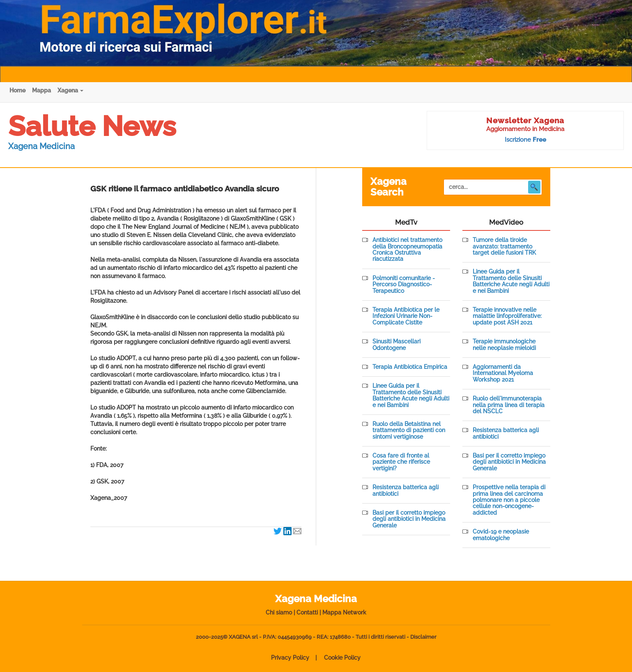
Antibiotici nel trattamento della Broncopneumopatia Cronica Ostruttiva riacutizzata (407, 250)
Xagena (70, 90)
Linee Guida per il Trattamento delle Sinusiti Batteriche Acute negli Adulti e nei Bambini (411, 395)
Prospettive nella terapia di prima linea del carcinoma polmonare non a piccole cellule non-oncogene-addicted (509, 500)
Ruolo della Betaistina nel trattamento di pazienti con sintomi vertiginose (409, 430)
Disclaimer (423, 637)
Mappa (41, 90)
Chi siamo (279, 612)
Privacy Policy (290, 658)
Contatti (307, 612)
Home (17, 90)
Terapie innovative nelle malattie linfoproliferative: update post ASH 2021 (507, 316)
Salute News (92, 126)
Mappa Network (344, 612)
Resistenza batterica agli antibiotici (406, 490)
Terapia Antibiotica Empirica (410, 367)
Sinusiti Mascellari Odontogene (396, 345)
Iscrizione (525, 140)
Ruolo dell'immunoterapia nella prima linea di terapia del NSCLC (509, 405)
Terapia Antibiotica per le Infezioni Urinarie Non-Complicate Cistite (406, 316)
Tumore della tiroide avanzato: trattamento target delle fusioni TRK (504, 246)
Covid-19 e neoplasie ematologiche (501, 535)
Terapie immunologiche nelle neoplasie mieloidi (504, 345)
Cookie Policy (342, 658)
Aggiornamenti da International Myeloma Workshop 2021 (503, 373)
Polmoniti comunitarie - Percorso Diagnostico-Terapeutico (404, 285)
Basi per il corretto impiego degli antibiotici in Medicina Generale (409, 519)
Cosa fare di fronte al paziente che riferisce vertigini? (401, 462)
